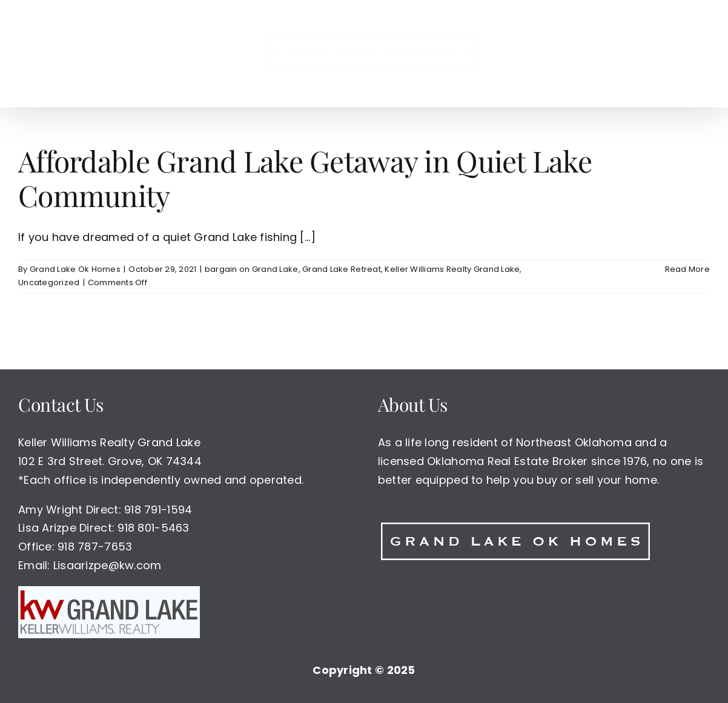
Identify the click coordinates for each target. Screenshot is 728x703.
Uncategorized (49, 283)
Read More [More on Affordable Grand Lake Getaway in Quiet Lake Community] (687, 269)
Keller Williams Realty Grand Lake (452, 269)
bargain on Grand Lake (252, 269)
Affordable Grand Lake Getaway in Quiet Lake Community (305, 178)
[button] (597, 53)
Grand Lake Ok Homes (75, 269)
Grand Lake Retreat (342, 269)
